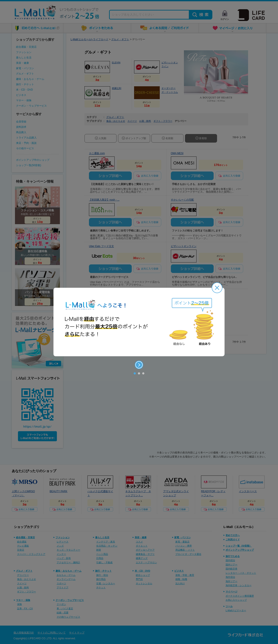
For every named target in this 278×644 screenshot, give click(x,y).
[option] (139, 322)
